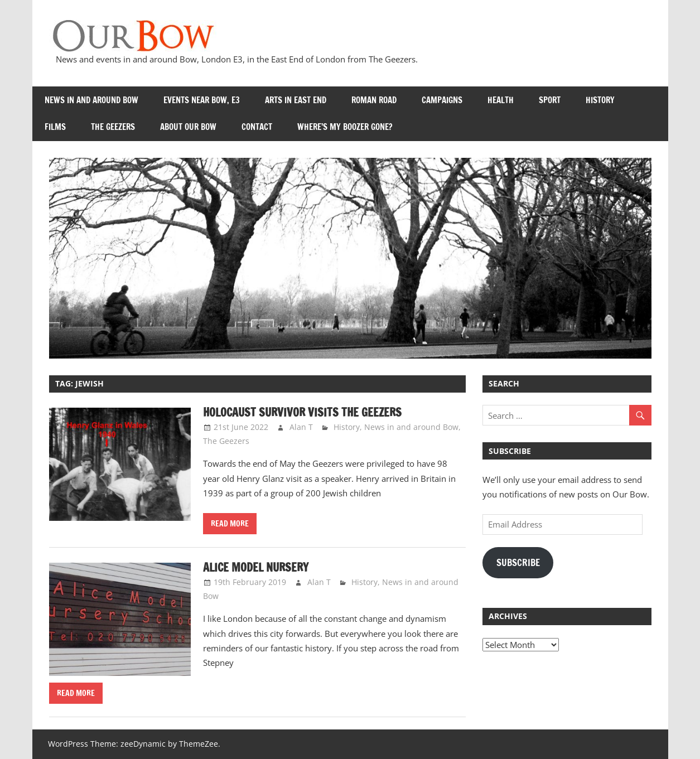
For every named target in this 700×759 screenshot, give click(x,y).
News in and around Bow (91, 100)
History (600, 100)
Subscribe (518, 563)
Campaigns (442, 100)
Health (501, 100)
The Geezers (113, 127)
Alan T (301, 427)
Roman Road (374, 100)
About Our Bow (188, 127)
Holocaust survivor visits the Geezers (302, 412)
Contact (257, 127)
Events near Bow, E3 (202, 100)
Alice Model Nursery (256, 567)
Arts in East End (296, 100)
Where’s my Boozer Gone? (345, 127)
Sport (550, 100)
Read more (230, 524)
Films (55, 127)
